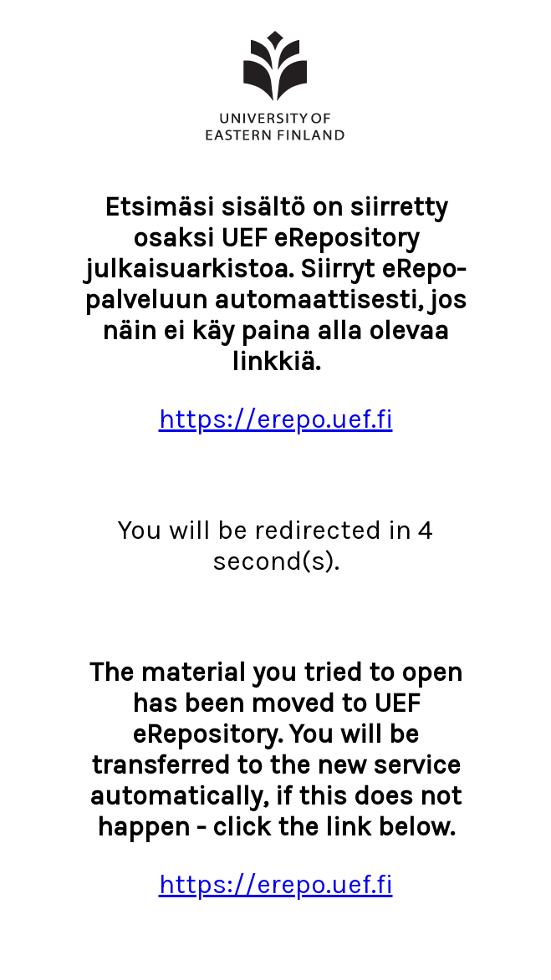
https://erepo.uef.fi (276, 419)
